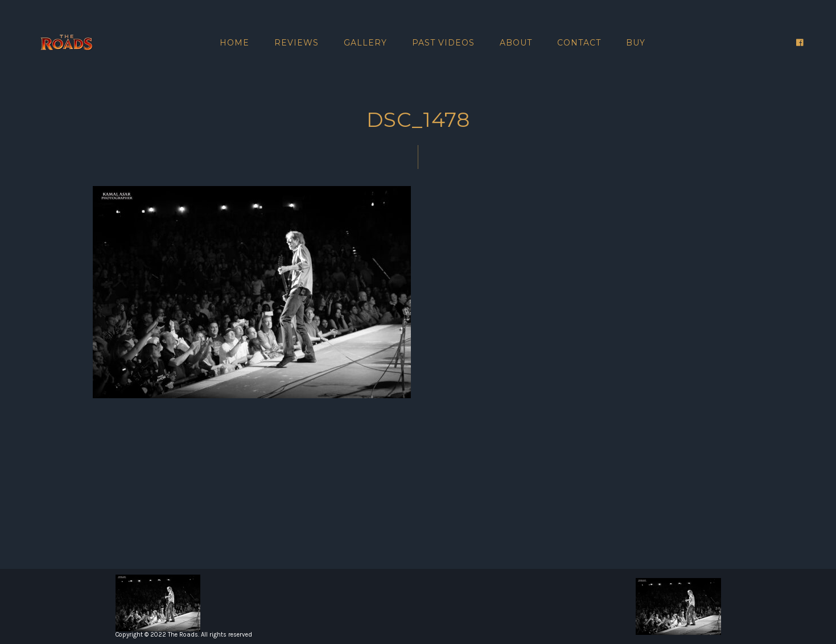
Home (234, 43)
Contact (579, 43)
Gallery (365, 43)
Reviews (296, 43)
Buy (636, 43)
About (516, 43)
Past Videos (443, 43)
